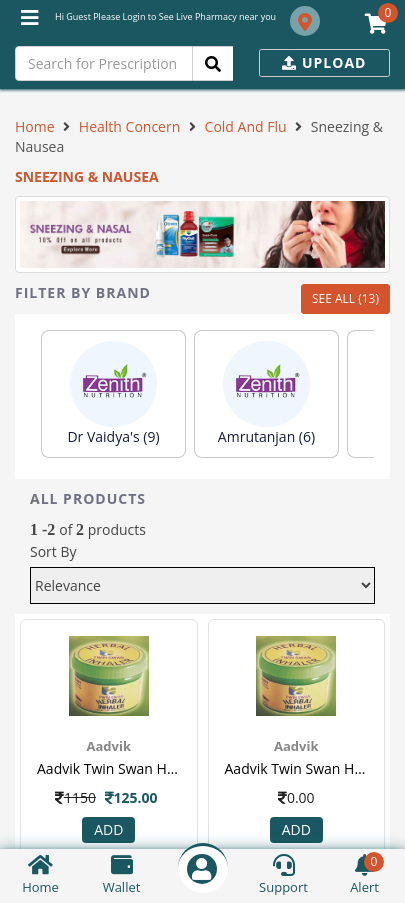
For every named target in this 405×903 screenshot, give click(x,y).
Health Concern (129, 126)
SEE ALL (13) (345, 298)
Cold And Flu (246, 126)
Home (35, 126)
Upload (324, 62)
